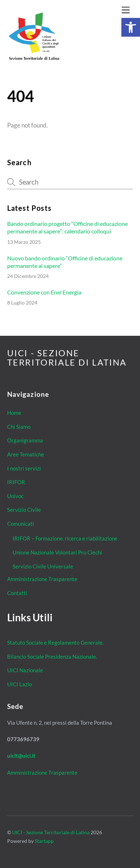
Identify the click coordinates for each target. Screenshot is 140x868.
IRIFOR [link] (16, 482)
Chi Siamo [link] (19, 427)
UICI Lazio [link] (20, 684)
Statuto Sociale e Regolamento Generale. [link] (55, 642)
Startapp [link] (44, 841)
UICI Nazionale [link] (25, 670)
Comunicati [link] (21, 524)
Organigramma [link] (25, 440)
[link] (131, 27)
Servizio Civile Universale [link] (43, 566)
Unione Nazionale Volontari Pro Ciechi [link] (57, 552)
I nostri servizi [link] (24, 468)
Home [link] (14, 413)
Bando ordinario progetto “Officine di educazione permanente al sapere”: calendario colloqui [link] (67, 227)
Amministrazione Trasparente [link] (42, 579)
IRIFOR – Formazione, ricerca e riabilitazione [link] (65, 538)
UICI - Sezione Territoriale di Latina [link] (51, 832)
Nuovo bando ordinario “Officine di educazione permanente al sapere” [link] (65, 262)
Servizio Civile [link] (24, 510)
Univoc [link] (15, 496)
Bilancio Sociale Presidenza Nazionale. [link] (52, 656)
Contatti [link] (17, 593)
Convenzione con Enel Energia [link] (44, 292)
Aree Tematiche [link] (26, 454)
